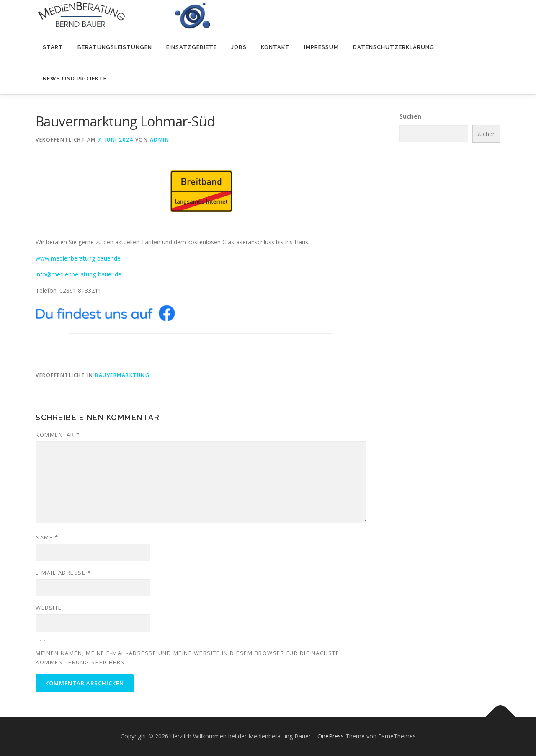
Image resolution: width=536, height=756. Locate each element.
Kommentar (58, 435)
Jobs (239, 47)
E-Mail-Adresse (63, 573)
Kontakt (275, 47)
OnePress (331, 736)
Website (49, 608)
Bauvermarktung (122, 375)
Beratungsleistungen (115, 47)
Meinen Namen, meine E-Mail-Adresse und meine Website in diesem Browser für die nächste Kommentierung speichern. (187, 658)
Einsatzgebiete (192, 47)
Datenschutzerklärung (394, 47)
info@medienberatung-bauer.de (79, 274)
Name (47, 537)
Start (53, 47)
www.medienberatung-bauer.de (78, 258)
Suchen (410, 116)
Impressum (321, 47)
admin (160, 140)
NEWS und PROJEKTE (75, 79)
